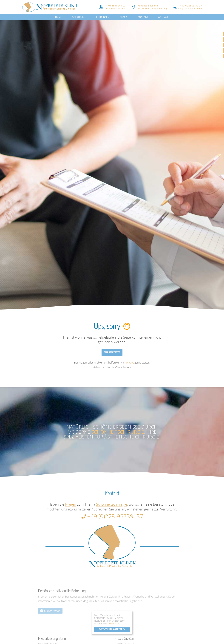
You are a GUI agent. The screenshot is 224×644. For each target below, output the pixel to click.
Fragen (71, 504)
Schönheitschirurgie (118, 432)
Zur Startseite (112, 352)
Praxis (123, 17)
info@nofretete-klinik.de (190, 8)
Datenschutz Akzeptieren (112, 629)
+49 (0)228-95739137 (191, 6)
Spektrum (78, 17)
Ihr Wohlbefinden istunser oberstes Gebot (116, 7)
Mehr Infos (115, 624)
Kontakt (143, 17)
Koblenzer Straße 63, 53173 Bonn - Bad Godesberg (153, 7)
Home (59, 17)
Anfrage (163, 17)
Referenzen (102, 17)
